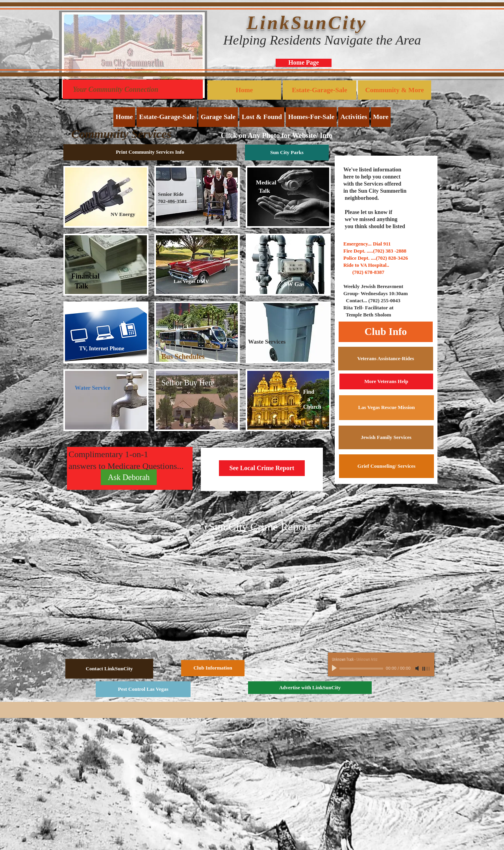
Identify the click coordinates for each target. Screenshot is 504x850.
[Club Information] (213, 668)
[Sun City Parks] (287, 153)
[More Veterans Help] (386, 381)
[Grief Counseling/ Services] (386, 466)
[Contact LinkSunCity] (109, 669)
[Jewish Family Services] (386, 437)
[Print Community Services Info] (150, 152)
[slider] (426, 669)
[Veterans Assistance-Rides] (386, 359)
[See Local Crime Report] (262, 468)
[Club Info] (386, 332)
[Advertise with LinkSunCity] (310, 688)
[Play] (335, 668)
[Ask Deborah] (129, 477)
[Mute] (418, 668)
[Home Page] (304, 63)
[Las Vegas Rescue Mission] (386, 408)
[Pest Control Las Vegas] (143, 689)
